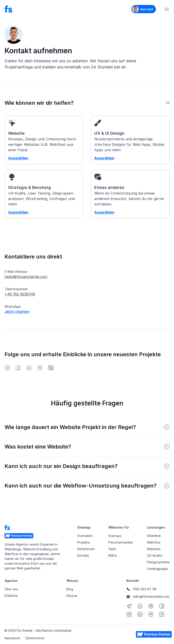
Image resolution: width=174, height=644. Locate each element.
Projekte (83, 542)
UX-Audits (155, 555)
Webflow (154, 542)
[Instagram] (7, 368)
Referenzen (86, 549)
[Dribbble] (40, 368)
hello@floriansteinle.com (26, 277)
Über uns (11, 589)
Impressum (12, 638)
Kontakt (83, 555)
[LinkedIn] (29, 368)
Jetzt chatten (17, 312)
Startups (115, 536)
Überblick (154, 536)
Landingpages (157, 569)
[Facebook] (18, 368)
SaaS (112, 549)
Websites (154, 549)
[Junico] (51, 368)
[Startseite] (8, 9)
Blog (70, 589)
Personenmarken (121, 542)
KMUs (113, 555)
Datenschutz (35, 638)
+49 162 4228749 (20, 294)
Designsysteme (158, 562)
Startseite (85, 536)
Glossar (72, 596)
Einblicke (11, 596)
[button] (167, 9)
